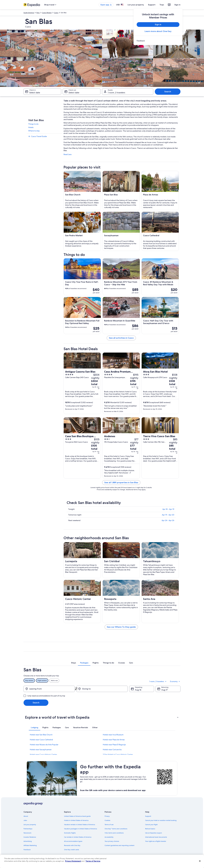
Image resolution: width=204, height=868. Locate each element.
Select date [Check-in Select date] (35, 93)
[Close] (200, 861)
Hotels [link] (31, 127)
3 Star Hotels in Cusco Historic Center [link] (118, 754)
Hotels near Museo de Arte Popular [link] (44, 745)
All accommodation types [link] (73, 841)
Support (152, 5)
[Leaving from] (49, 689)
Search (168, 92)
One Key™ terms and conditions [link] (116, 829)
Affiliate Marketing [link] (30, 845)
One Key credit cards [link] (72, 850)
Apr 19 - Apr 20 (168, 515)
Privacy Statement (73, 861)
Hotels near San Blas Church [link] (41, 735)
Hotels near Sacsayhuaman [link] (41, 750)
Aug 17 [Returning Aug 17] (164, 690)
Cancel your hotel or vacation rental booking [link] (161, 820)
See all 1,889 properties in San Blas (121, 482)
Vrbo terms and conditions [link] (114, 833)
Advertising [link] (28, 841)
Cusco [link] (56, 13)
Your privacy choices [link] (112, 841)
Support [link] (148, 816)
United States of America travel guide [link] (77, 816)
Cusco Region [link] (47, 13)
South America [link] (29, 13)
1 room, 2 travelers (158, 681)
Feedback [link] (27, 850)
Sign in (177, 5)
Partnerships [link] (28, 829)
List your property (136, 5)
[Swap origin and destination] (76, 689)
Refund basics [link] (150, 829)
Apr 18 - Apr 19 (168, 509)
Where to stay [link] (34, 131)
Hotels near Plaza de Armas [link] (114, 740)
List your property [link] (30, 825)
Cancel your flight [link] (151, 825)
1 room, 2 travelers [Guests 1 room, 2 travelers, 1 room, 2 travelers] (116, 93)
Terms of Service (93, 861)
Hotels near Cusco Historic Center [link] (43, 754)
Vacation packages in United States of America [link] (80, 829)
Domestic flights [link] (70, 833)
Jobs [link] (25, 820)
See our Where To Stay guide (121, 627)
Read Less (68, 154)
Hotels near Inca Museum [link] (113, 735)
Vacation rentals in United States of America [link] (80, 825)
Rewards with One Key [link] (72, 845)
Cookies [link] (107, 820)
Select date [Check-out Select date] (74, 93)
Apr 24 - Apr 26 (168, 520)
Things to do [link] (33, 124)
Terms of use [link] (109, 825)
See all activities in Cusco (121, 338)
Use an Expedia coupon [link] (154, 833)
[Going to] (102, 689)
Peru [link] (38, 13)
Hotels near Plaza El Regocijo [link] (114, 745)
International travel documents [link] (156, 837)
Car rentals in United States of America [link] (78, 837)
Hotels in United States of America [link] (76, 820)
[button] (102, 717)
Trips (162, 5)
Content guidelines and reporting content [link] (119, 845)
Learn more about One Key (158, 31)
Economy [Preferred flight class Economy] (175, 681)
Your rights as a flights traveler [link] (156, 841)
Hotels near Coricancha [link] (112, 750)
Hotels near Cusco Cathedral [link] (41, 740)
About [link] (26, 816)
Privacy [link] (107, 816)
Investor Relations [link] (30, 837)
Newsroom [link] (27, 833)
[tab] (74, 663)
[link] (158, 41)
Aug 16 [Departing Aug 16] (138, 690)
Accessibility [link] (109, 837)
